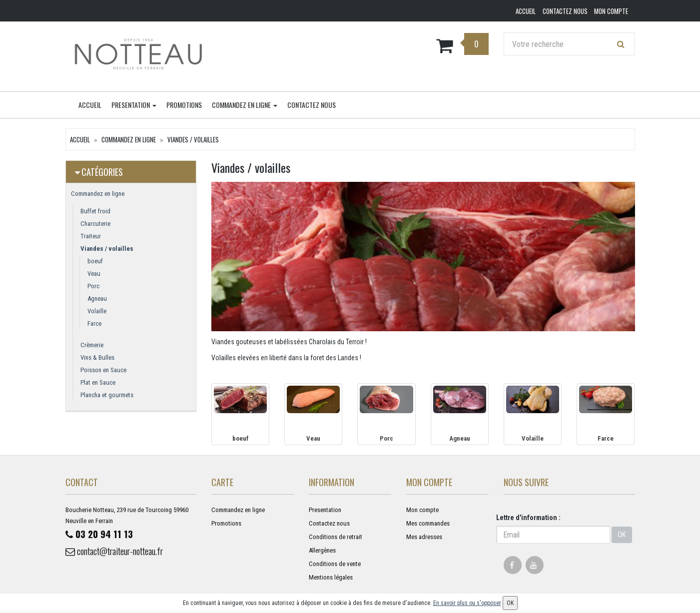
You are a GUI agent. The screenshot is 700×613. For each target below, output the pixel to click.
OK (622, 535)
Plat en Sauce (98, 383)
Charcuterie (95, 224)
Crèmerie (92, 345)
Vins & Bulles (97, 358)
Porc (93, 287)
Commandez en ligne (245, 105)
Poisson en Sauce (103, 370)
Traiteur (91, 237)
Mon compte (422, 510)
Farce (94, 324)
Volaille (97, 311)
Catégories (102, 172)
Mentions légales (331, 578)
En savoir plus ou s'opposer (467, 603)
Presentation (134, 105)
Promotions (184, 105)
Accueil (90, 105)
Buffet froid (95, 212)
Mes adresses (424, 537)
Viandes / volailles (193, 140)
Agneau (97, 299)
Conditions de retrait (336, 537)
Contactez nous (312, 105)
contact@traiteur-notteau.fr (122, 552)
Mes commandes (428, 524)
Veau (94, 274)
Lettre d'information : (528, 518)
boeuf (95, 262)
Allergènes (322, 551)
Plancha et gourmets (107, 395)
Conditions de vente (335, 564)
